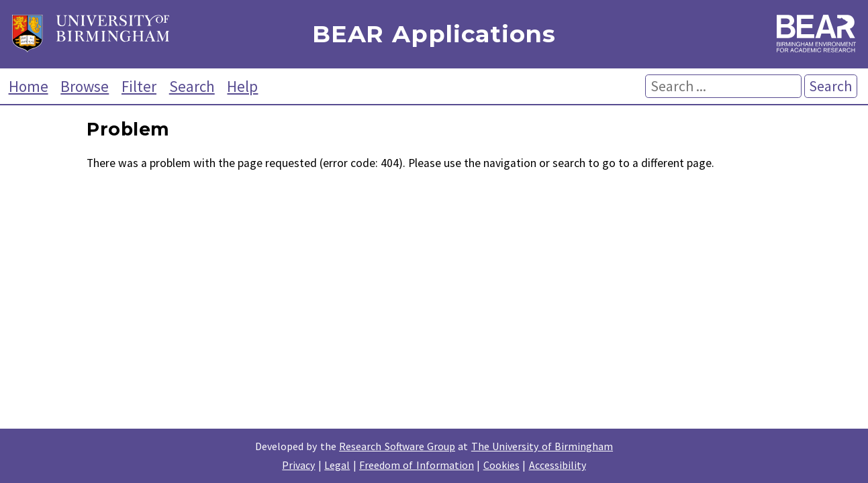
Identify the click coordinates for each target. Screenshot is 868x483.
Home (29, 86)
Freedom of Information (417, 465)
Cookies (501, 465)
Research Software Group (397, 446)
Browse (85, 86)
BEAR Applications (434, 35)
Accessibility (558, 465)
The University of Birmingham (542, 446)
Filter (139, 86)
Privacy (298, 465)
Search (192, 86)
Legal (337, 465)
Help (242, 86)
